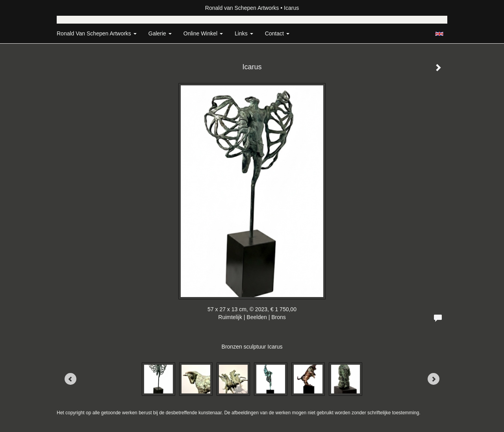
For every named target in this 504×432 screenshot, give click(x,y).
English (439, 34)
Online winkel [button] (203, 33)
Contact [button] (277, 33)
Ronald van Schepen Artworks (242, 8)
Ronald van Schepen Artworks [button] (97, 33)
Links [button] (244, 33)
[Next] (434, 379)
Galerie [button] (160, 33)
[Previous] (70, 379)
